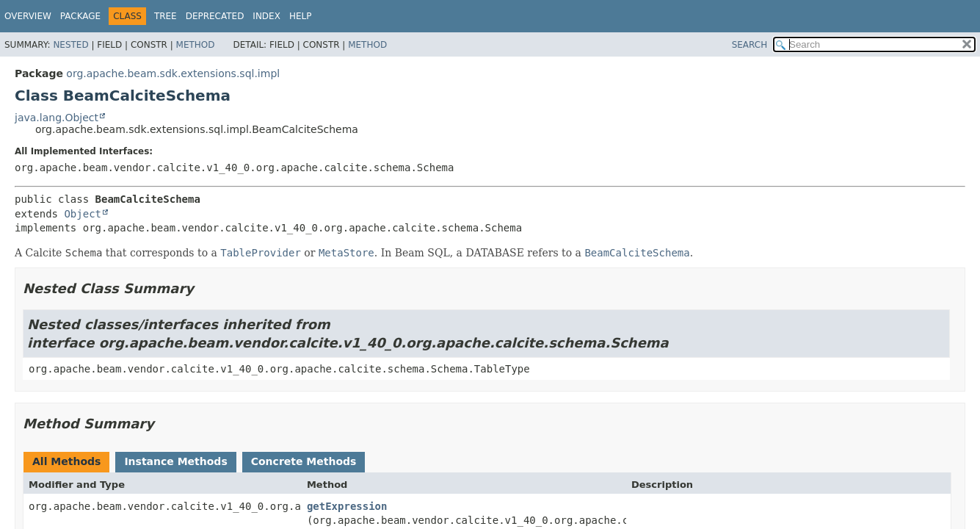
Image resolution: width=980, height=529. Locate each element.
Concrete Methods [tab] (304, 461)
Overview (28, 16)
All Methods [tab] (66, 461)
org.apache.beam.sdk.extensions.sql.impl (173, 73)
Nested (70, 45)
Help (301, 16)
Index (266, 16)
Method (196, 45)
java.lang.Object (57, 118)
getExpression (347, 506)
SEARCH (750, 45)
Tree (166, 16)
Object (83, 214)
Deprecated (215, 16)
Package (80, 16)
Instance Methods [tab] (175, 461)
